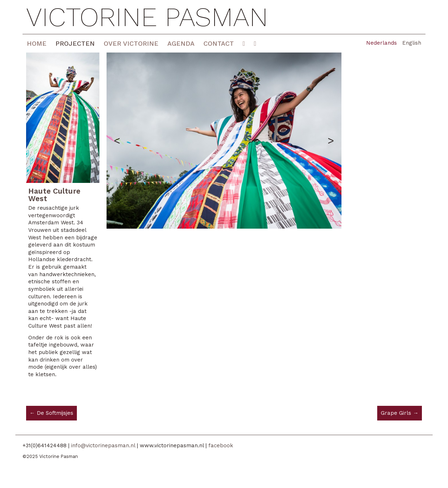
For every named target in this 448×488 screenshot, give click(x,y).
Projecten (75, 43)
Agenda (181, 43)
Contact (219, 43)
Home (37, 43)
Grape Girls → (400, 413)
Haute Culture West (54, 195)
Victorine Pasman (147, 17)
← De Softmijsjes (51, 413)
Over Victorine (131, 43)
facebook (221, 445)
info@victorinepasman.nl (103, 445)
